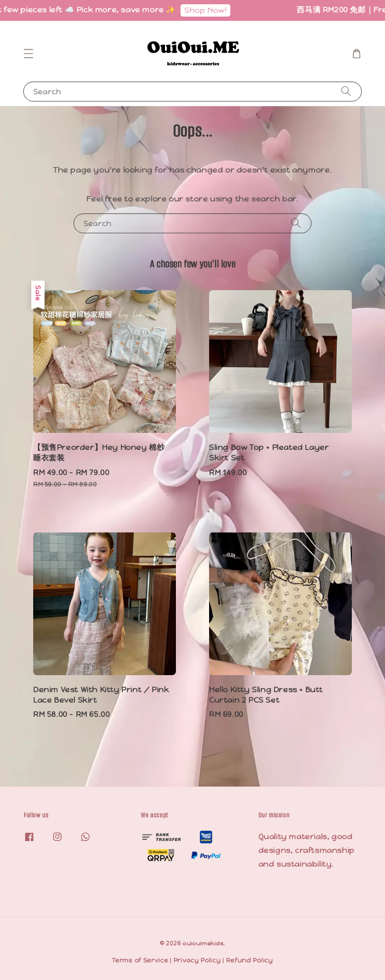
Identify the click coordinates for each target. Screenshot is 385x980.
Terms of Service (140, 960)
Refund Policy (250, 960)
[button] (28, 54)
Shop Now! (208, 10)
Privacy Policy (197, 960)
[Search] (346, 91)
